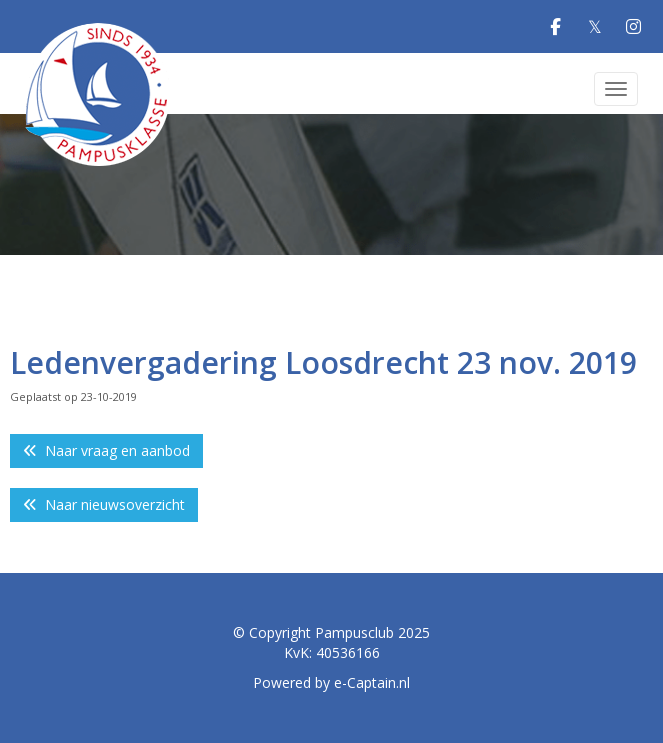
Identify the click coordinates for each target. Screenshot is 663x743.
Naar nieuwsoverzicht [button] (104, 504)
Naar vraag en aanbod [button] (106, 450)
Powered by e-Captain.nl (331, 682)
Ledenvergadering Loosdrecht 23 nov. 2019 (323, 362)
